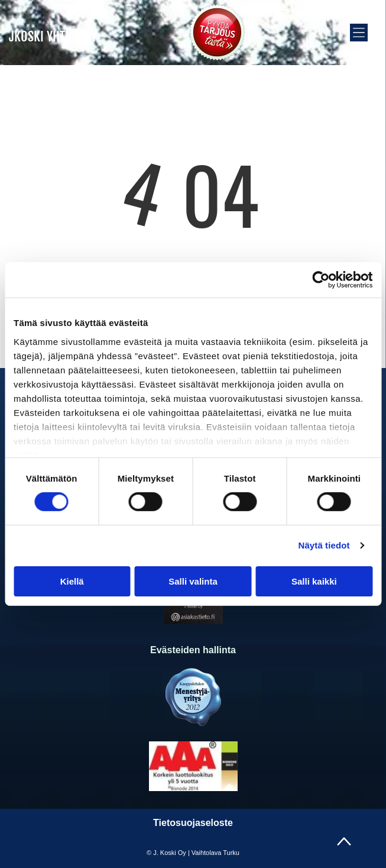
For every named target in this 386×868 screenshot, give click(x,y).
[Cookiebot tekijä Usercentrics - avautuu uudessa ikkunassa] (321, 280)
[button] (359, 33)
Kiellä (72, 581)
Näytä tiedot (324, 545)
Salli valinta (193, 581)
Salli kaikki (314, 581)
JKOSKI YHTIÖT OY (53, 36)
